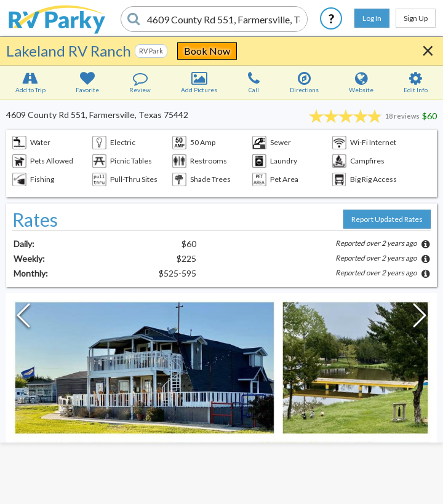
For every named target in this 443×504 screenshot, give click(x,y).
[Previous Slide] (23, 318)
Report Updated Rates (387, 219)
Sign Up (416, 18)
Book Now (207, 51)
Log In (372, 18)
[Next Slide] (420, 318)
